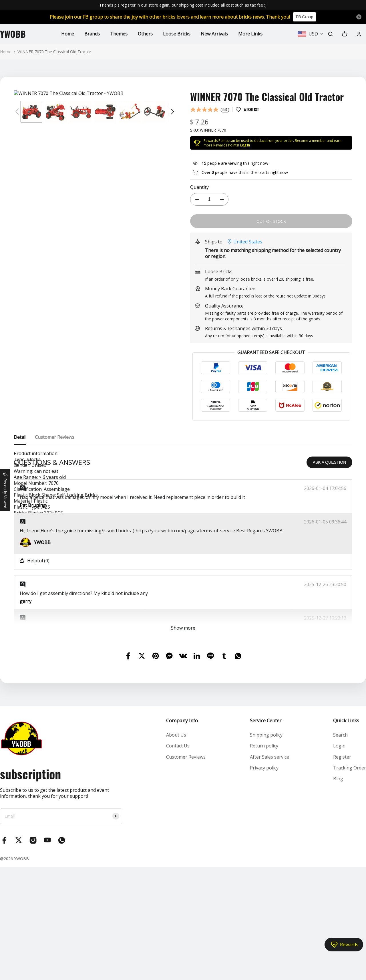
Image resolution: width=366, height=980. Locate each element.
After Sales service (269, 870)
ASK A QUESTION (330, 575)
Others (145, 34)
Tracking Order (350, 880)
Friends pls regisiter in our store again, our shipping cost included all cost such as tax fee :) (183, 5)
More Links (250, 34)
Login (339, 858)
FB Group (305, 17)
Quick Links (346, 833)
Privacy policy (264, 880)
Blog (338, 891)
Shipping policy (266, 848)
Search (340, 848)
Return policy (264, 858)
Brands (92, 34)
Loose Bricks (177, 34)
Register (342, 870)
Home (68, 34)
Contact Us (178, 858)
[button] (17, 112)
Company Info (182, 833)
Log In (245, 145)
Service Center (266, 833)
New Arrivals (214, 34)
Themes (119, 34)
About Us (176, 848)
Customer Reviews (186, 870)
